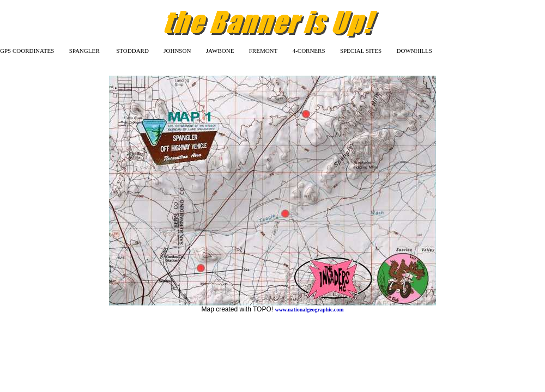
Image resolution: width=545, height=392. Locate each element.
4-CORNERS (309, 51)
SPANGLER (84, 51)
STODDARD (132, 51)
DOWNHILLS (414, 51)
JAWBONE (220, 51)
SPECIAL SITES (361, 51)
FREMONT (264, 51)
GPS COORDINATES (27, 51)
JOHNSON (177, 51)
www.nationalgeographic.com (309, 310)
